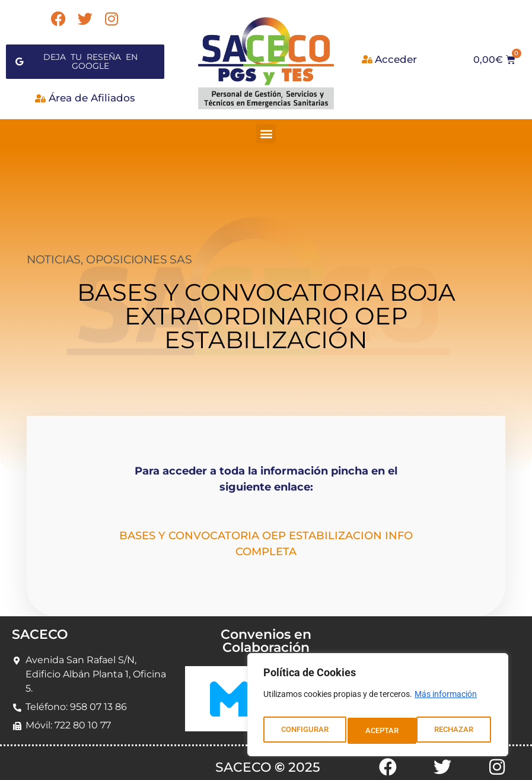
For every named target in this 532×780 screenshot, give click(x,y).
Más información (446, 701)
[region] (378, 708)
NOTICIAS (54, 252)
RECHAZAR (385, 731)
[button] (266, 126)
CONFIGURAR (304, 731)
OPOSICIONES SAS (139, 252)
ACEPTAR (459, 731)
